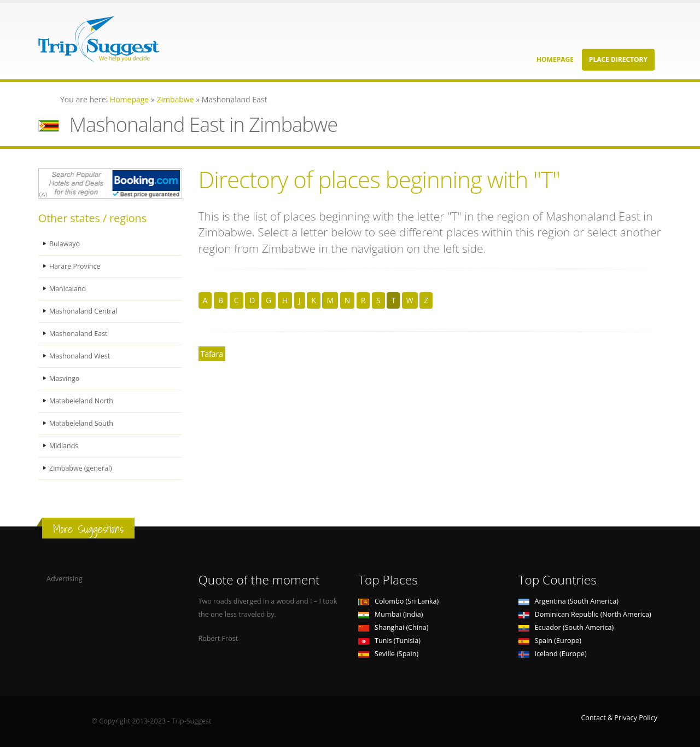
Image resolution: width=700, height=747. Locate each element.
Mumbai (390, 614)
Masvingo (65, 378)
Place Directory (618, 59)
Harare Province (75, 266)
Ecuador (566, 627)
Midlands (64, 446)
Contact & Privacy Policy (619, 718)
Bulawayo (65, 244)
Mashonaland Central (84, 311)
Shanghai (393, 627)
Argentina (569, 601)
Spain (550, 641)
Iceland (553, 654)
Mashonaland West (80, 356)
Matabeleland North (81, 401)
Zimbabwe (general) (81, 468)
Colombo (398, 601)
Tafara (212, 354)
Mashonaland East (79, 334)
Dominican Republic (585, 614)
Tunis (389, 641)
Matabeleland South (81, 423)
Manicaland (68, 289)
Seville (388, 654)
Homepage (555, 59)
